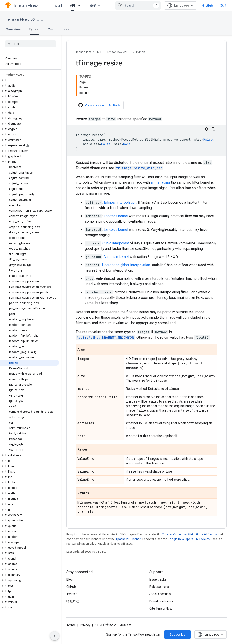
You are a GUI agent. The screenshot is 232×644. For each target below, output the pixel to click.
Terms (71, 625)
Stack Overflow (160, 594)
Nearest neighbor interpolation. (126, 265)
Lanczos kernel (116, 216)
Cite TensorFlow (161, 608)
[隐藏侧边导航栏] (55, 636)
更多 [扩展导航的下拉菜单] (93, 5)
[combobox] (138, 5)
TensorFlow (83, 52)
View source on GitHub (99, 105)
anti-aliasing (160, 182)
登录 (223, 5)
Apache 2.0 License (128, 539)
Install (57, 5)
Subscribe (178, 634)
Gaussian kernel (116, 257)
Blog (70, 579)
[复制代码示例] (214, 129)
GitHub (207, 5)
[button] (30, 80)
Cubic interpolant (116, 243)
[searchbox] (30, 44)
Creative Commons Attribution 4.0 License (189, 534)
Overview (13, 29)
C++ (51, 29)
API (99, 52)
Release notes (159, 587)
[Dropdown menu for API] (80, 5)
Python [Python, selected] (34, 29)
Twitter (72, 594)
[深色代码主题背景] (206, 129)
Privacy (85, 625)
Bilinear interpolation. (121, 202)
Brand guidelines (161, 601)
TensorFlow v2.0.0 (24, 20)
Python (141, 52)
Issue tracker (158, 579)
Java (65, 29)
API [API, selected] (72, 5)
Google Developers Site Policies (189, 539)
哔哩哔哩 (73, 601)
